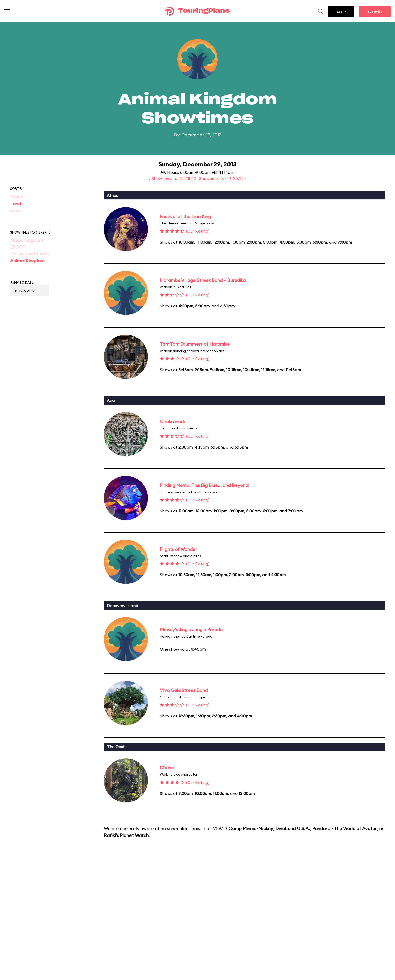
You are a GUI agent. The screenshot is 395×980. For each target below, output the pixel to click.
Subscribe (375, 11)
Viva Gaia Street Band (184, 690)
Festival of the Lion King (185, 217)
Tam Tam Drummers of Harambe (195, 344)
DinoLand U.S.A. (293, 829)
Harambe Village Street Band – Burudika (203, 280)
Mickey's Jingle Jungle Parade (191, 630)
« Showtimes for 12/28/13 (173, 178)
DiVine (167, 768)
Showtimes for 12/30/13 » (223, 178)
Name (17, 197)
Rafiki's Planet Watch (126, 835)
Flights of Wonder (179, 549)
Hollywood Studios (30, 254)
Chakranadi (172, 422)
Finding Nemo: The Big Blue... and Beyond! (205, 485)
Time (15, 210)
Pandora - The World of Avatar (344, 829)
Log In (341, 11)
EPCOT (18, 247)
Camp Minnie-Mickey (251, 829)
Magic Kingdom (27, 240)
